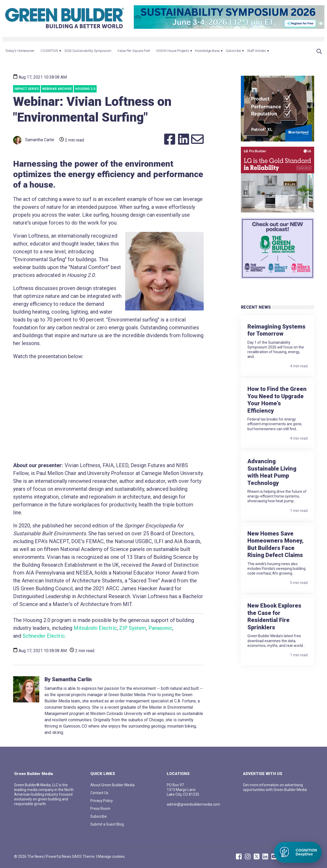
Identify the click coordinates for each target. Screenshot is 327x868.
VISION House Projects (173, 51)
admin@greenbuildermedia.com (193, 804)
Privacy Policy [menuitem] (102, 801)
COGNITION (49, 51)
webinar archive (57, 89)
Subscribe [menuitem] (99, 816)
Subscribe (233, 51)
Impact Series (27, 89)
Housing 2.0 (85, 89)
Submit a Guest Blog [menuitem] (107, 824)
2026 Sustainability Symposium (88, 51)
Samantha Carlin (34, 140)
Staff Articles (256, 51)
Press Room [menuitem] (100, 809)
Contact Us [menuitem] (99, 793)
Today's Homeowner (20, 51)
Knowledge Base (207, 51)
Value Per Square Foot (134, 51)
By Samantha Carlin (68, 679)
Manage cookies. (112, 856)
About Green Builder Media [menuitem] (112, 785)
